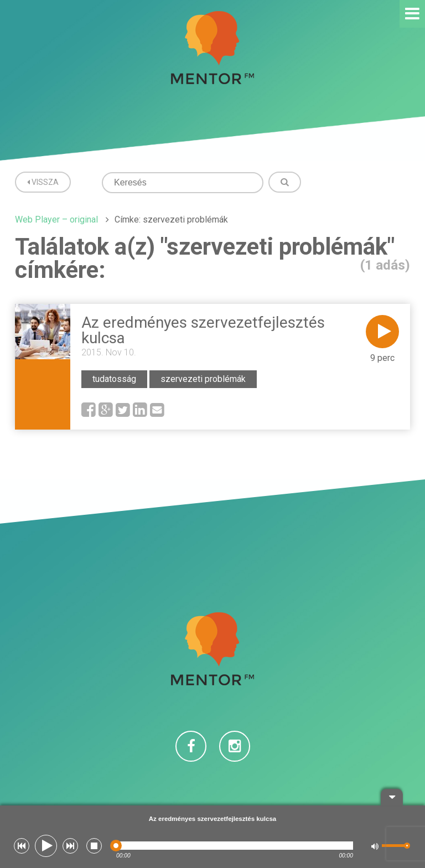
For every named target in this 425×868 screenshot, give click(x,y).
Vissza (43, 182)
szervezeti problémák (203, 379)
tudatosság (114, 379)
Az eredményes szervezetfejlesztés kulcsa (203, 330)
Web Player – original (56, 219)
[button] (22, 846)
